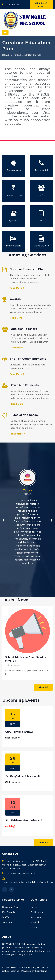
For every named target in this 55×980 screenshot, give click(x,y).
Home (6, 55)
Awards (15, 299)
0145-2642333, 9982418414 (19, 873)
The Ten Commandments (28, 359)
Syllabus (7, 922)
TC (4, 927)
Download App (10, 907)
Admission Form (41, 5)
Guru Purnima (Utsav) (19, 732)
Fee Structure (10, 912)
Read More (17, 288)
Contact (35, 927)
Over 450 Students (25, 385)
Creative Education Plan (27, 269)
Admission (36, 917)
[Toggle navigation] (5, 32)
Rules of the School (25, 415)
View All (43, 687)
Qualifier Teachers (24, 329)
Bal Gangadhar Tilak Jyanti (23, 776)
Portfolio (35, 922)
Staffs (5, 917)
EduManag (41, 971)
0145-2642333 (13, 5)
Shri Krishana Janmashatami (24, 820)
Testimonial (37, 912)
